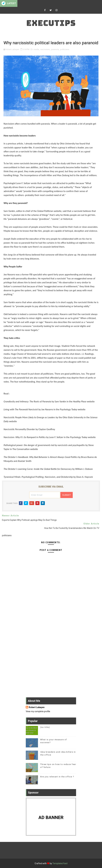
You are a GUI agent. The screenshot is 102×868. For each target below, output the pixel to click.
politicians (65, 49)
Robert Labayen (37, 707)
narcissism (45, 49)
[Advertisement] (51, 624)
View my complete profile (38, 711)
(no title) (45, 727)
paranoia (55, 49)
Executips (51, 23)
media (36, 49)
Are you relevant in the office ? (57, 777)
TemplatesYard (60, 863)
